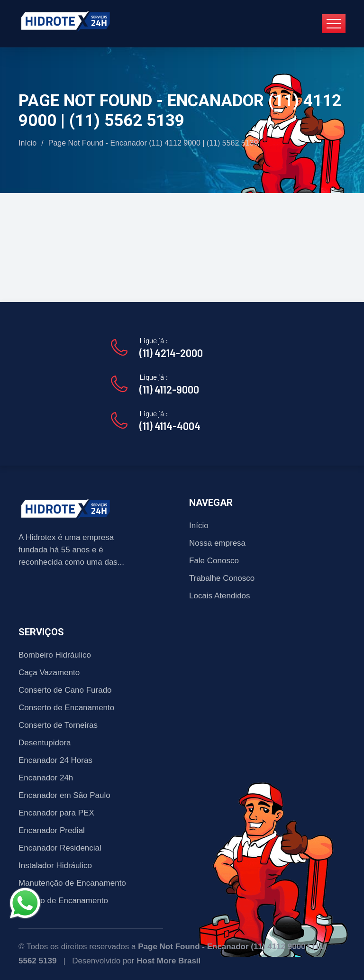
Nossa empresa (217, 543)
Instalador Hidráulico (55, 866)
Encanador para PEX (56, 813)
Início (27, 143)
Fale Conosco (214, 561)
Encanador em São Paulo (64, 795)
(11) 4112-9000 (169, 389)
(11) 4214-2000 (171, 353)
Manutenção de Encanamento (72, 883)
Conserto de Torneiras (58, 725)
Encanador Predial (52, 830)
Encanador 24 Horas (55, 760)
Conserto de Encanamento (66, 708)
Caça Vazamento (49, 673)
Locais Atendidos (220, 596)
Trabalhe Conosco (222, 578)
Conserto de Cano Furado (65, 690)
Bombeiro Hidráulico (55, 655)
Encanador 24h (46, 778)
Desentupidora (45, 743)
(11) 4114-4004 (170, 426)
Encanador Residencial (60, 848)
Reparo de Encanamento (63, 901)
